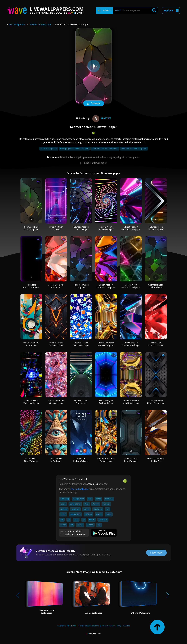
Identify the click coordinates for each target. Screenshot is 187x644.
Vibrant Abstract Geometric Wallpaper (131, 228)
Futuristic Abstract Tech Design (81, 228)
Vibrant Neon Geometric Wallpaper (131, 286)
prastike (101, 118)
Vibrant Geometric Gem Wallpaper (56, 402)
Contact (61, 626)
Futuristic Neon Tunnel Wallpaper (31, 402)
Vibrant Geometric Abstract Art (56, 286)
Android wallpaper (80, 489)
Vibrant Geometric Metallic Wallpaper (131, 402)
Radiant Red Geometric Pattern (156, 344)
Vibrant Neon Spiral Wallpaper (106, 228)
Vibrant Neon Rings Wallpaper (31, 460)
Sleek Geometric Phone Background (156, 402)
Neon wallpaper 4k (49, 149)
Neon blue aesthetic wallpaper (105, 149)
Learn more (156, 553)
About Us (71, 626)
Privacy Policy (108, 626)
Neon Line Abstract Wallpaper (31, 286)
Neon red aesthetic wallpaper (134, 149)
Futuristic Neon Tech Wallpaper (56, 344)
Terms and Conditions (89, 626)
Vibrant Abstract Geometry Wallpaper (131, 344)
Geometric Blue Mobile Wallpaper (81, 460)
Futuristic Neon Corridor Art (81, 402)
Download (94, 104)
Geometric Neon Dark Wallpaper (156, 286)
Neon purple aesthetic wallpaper (74, 149)
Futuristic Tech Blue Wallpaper (131, 460)
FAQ (119, 626)
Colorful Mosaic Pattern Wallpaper (81, 344)
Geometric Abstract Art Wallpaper (106, 460)
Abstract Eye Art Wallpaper (56, 460)
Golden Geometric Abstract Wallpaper (106, 344)
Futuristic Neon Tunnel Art (56, 228)
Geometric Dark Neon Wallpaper (31, 228)
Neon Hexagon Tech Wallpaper (106, 402)
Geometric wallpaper (40, 25)
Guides (127, 626)
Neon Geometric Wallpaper (81, 286)
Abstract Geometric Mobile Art (156, 460)
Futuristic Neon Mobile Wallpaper (156, 228)
